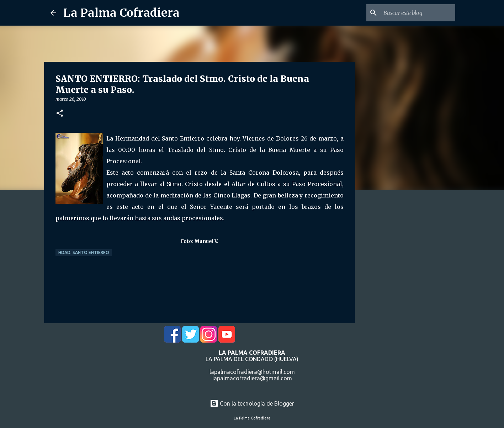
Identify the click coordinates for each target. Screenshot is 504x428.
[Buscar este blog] (418, 13)
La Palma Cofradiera (121, 13)
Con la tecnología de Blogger (252, 403)
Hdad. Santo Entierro (84, 252)
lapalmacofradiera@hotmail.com (252, 372)
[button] (60, 114)
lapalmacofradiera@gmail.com (252, 378)
